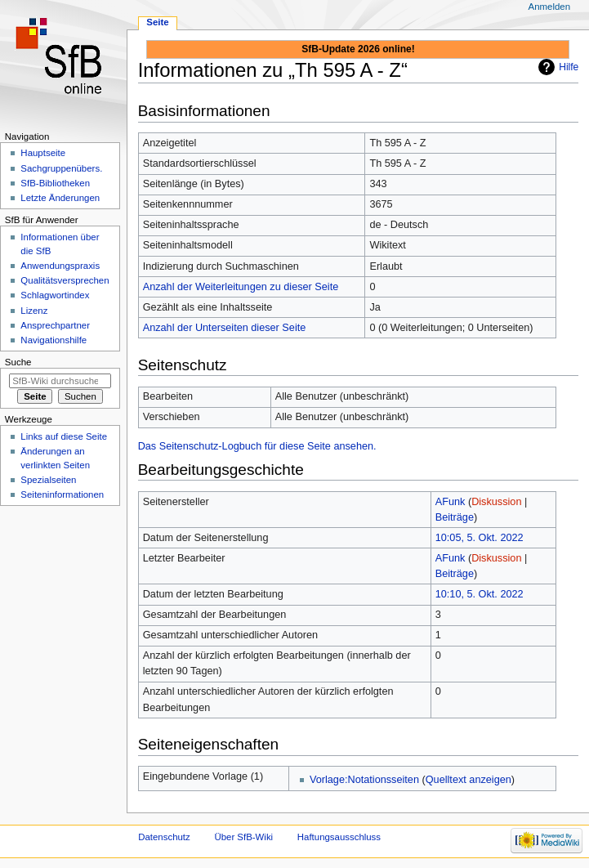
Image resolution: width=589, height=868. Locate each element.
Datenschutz (164, 837)
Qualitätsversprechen (65, 280)
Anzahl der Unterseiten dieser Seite (225, 328)
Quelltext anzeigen (469, 780)
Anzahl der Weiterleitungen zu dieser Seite (241, 287)
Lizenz (34, 311)
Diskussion (496, 502)
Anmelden (550, 7)
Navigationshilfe (54, 340)
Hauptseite (43, 153)
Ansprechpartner (55, 325)
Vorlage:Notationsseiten (364, 780)
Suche (18, 362)
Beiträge (455, 517)
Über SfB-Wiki (243, 837)
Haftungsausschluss (339, 837)
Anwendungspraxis (60, 266)
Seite (157, 22)
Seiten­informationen (62, 494)
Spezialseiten (48, 480)
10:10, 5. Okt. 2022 (480, 594)
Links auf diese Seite (64, 436)
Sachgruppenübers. (61, 168)
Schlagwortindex (55, 295)
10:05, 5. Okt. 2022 (480, 538)
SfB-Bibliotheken (55, 183)
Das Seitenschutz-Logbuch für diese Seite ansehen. (257, 446)
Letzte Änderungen (60, 198)
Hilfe (569, 67)
